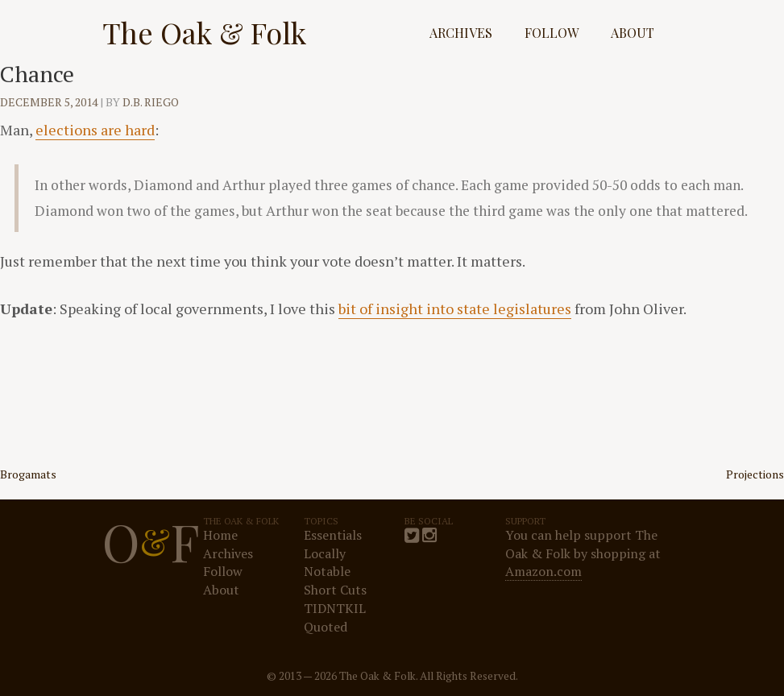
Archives (461, 33)
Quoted (326, 627)
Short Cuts (335, 590)
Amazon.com (543, 571)
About (633, 33)
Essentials (333, 535)
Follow (552, 33)
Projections (755, 474)
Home (220, 535)
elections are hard (95, 130)
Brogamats (28, 474)
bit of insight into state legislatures (455, 309)
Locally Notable (327, 563)
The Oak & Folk (204, 32)
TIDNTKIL (335, 608)
